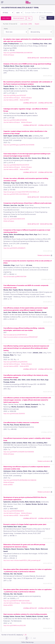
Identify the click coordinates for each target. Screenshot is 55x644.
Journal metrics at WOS (11, 100)
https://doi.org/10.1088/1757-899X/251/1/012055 (16, 601)
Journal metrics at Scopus (12, 98)
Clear (43, 18)
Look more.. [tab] (26, 24)
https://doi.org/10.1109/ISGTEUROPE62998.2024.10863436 (20, 480)
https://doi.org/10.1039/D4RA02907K (14, 511)
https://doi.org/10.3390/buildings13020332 (15, 362)
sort (30, 29)
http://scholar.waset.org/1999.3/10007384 (15, 277)
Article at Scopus (9, 55)
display (6, 29)
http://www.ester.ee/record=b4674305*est (15, 335)
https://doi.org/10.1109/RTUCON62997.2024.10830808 (19, 452)
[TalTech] (28, 2)
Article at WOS (24, 100)
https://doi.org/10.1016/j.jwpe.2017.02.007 (15, 95)
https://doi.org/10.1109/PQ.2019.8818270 (14, 248)
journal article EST (30, 103)
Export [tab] (37, 24)
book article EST (33, 58)
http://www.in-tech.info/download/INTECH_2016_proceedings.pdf (22, 560)
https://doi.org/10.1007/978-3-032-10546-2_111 (16, 194)
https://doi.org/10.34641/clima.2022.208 (15, 626)
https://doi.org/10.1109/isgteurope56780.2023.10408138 (19, 145)
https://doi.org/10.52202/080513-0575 (14, 219)
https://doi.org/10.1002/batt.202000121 (14, 414)
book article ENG (46, 58)
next (34, 638)
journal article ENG (45, 103)
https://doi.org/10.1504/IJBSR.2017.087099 (15, 120)
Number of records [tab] (10, 24)
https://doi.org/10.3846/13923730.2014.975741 (16, 165)
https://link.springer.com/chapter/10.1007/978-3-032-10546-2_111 (21, 192)
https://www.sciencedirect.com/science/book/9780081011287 (21, 337)
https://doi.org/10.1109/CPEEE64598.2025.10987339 (18, 53)
